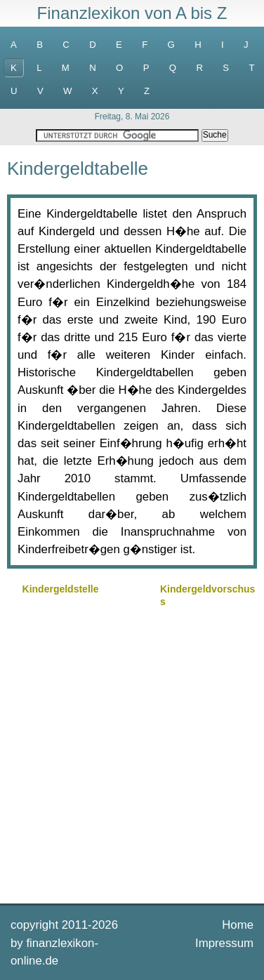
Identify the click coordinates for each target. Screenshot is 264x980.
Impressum (224, 943)
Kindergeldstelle (61, 589)
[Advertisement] (132, 754)
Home (238, 925)
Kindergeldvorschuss (207, 595)
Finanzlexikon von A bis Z (132, 13)
